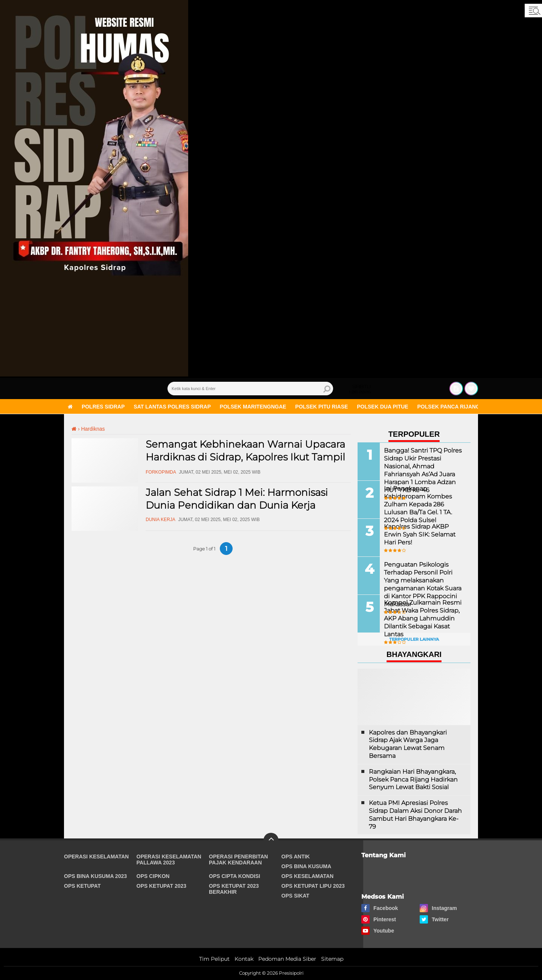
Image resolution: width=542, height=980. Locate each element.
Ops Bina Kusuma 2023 (95, 876)
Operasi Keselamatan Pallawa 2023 (169, 860)
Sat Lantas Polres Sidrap (172, 407)
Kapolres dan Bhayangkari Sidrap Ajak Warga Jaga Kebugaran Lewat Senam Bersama (408, 744)
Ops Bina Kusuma (307, 866)
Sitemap (332, 959)
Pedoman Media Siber (287, 959)
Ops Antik (296, 857)
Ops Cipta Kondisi (234, 876)
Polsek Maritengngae (253, 407)
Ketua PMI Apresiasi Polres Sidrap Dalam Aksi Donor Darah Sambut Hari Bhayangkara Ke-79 (415, 815)
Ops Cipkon (153, 876)
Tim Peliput (214, 959)
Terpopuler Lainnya (414, 639)
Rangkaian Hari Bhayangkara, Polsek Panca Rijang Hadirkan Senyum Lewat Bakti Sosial (413, 780)
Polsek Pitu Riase (321, 407)
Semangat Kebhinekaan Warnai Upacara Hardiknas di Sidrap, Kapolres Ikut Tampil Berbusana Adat (245, 457)
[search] (250, 389)
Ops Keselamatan (308, 876)
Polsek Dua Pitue (382, 407)
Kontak (244, 959)
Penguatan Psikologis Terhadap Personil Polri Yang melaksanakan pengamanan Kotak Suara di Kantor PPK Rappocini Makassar (423, 584)
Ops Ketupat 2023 (162, 886)
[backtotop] (271, 840)
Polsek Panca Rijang (449, 407)
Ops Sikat (295, 896)
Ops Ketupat (82, 886)
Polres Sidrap (103, 407)
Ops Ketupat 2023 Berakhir (234, 889)
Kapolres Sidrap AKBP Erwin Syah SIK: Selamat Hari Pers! (420, 534)
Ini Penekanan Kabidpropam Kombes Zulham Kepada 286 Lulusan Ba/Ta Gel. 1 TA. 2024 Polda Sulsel (418, 504)
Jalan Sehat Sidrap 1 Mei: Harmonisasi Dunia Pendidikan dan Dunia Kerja (237, 499)
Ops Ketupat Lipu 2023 (313, 886)
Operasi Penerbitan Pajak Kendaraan (238, 860)
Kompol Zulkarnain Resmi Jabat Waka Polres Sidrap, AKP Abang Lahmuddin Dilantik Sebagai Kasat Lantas (423, 618)
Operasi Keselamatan (96, 857)
